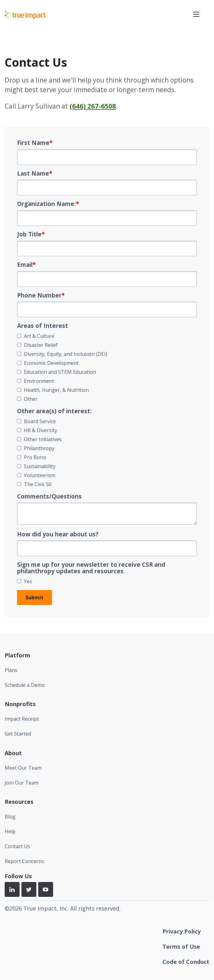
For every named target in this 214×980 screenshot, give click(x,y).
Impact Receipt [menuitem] (22, 719)
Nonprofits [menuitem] (20, 704)
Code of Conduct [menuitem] (186, 962)
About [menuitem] (13, 753)
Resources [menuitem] (19, 802)
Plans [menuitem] (11, 670)
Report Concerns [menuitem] (24, 861)
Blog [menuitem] (10, 817)
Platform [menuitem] (17, 655)
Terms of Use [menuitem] (181, 946)
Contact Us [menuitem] (17, 846)
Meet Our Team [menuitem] (23, 768)
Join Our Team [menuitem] (22, 783)
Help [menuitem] (10, 831)
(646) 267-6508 (93, 106)
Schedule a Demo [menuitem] (25, 685)
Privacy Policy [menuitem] (182, 931)
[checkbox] (107, 367)
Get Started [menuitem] (18, 734)
